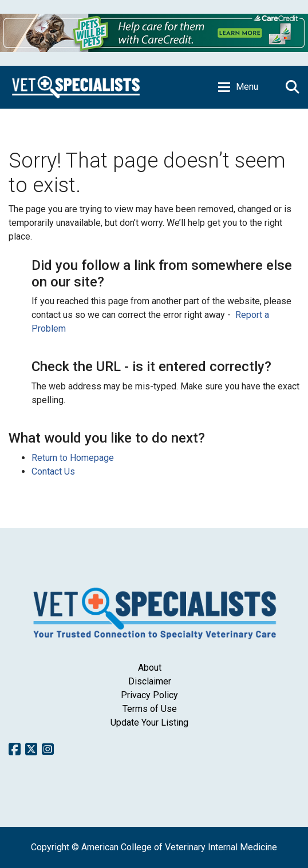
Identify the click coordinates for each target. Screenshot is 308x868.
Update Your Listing (149, 722)
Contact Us (53, 471)
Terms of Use (150, 709)
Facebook (15, 749)
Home (76, 87)
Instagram (48, 749)
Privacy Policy (149, 695)
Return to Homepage (73, 458)
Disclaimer (150, 681)
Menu (247, 87)
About (150, 668)
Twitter (31, 749)
